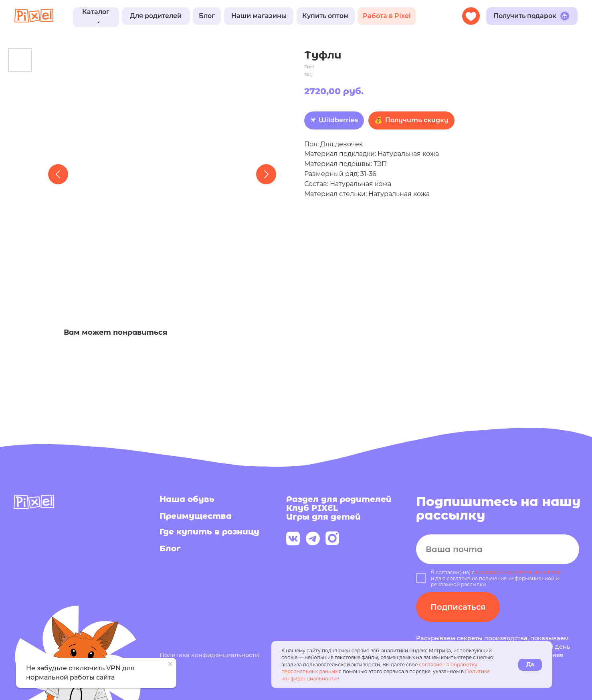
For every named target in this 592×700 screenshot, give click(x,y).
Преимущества (196, 516)
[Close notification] (170, 664)
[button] (156, 16)
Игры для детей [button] (323, 517)
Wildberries (338, 120)
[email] (498, 549)
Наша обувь (187, 499)
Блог (170, 548)
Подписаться (458, 607)
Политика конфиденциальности (209, 655)
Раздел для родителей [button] (339, 499)
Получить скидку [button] (417, 120)
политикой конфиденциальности (518, 572)
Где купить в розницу (209, 532)
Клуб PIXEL (312, 508)
